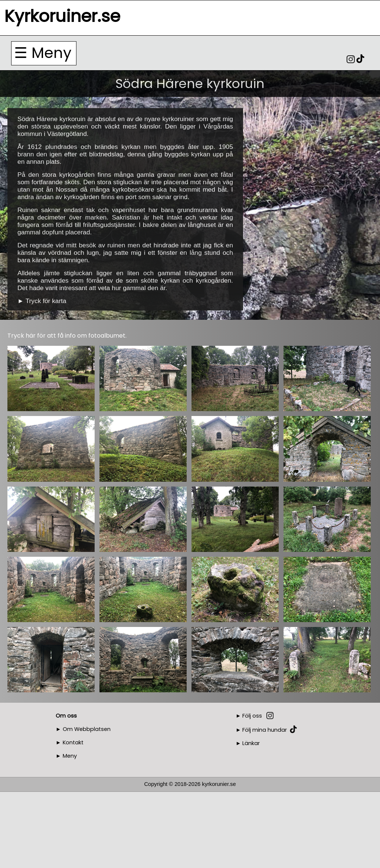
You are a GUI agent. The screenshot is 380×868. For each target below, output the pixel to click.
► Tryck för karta (42, 301)
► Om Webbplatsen (83, 729)
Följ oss (252, 716)
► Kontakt (70, 742)
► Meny (66, 756)
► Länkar (248, 743)
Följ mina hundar (265, 730)
